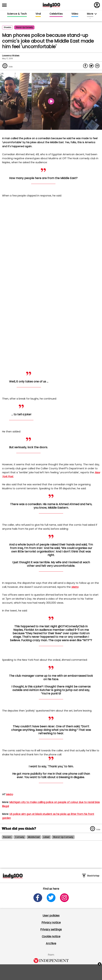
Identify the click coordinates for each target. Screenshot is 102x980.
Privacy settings (51, 929)
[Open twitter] (51, 898)
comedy (20, 837)
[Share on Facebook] (85, 66)
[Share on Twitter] (91, 66)
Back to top (91, 876)
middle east (34, 837)
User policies (51, 916)
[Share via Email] (97, 66)
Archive (51, 943)
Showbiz (7, 27)
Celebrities (56, 14)
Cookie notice (51, 936)
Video (75, 14)
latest (46, 837)
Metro (75, 587)
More (90, 14)
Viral (38, 14)
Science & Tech (17, 14)
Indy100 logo (51, 5)
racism (7, 837)
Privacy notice (51, 922)
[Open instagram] (64, 898)
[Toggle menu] (5, 5)
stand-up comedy (24, 27)
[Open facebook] (38, 898)
